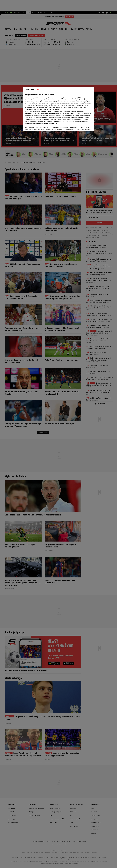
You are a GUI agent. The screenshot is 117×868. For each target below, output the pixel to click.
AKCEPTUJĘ (86, 127)
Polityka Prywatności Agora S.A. (48, 124)
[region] (58, 109)
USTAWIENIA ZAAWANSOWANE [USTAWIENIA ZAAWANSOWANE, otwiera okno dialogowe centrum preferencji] (37, 127)
